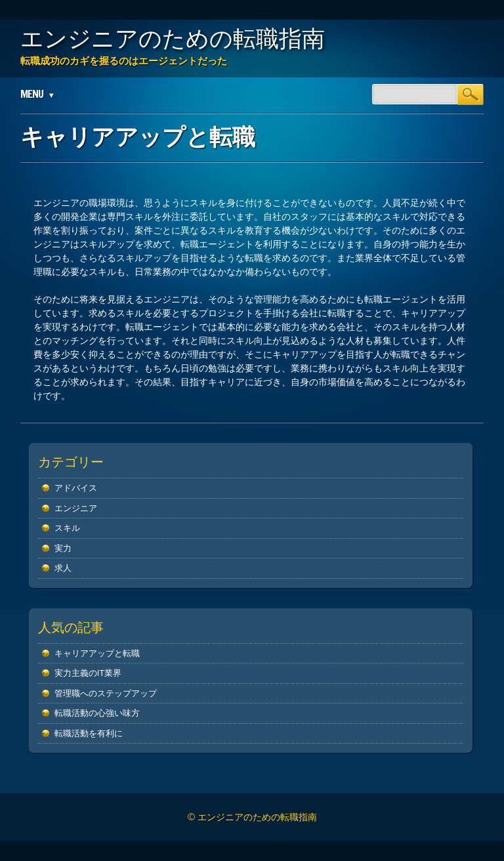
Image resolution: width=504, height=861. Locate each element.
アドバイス (76, 488)
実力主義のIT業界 (88, 673)
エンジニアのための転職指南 (173, 38)
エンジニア (76, 508)
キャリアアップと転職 (97, 653)
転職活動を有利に (89, 733)
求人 (63, 568)
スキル (67, 528)
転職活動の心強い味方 (97, 713)
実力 (63, 548)
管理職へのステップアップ (106, 693)
